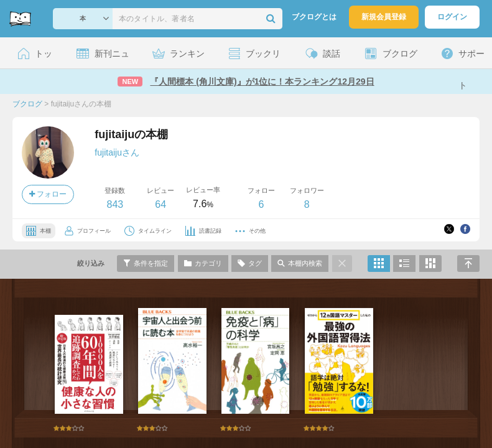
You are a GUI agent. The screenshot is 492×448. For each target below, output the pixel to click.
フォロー (48, 194)
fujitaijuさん (117, 152)
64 (160, 204)
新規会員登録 (384, 17)
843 (115, 204)
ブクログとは (314, 17)
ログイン (452, 17)
